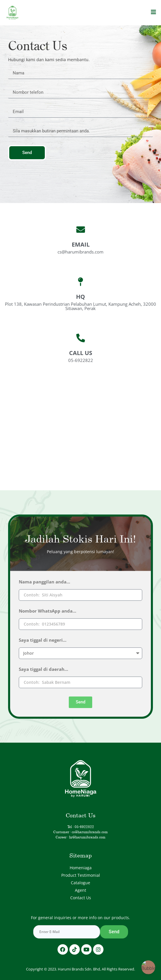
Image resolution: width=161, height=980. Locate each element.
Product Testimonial (81, 875)
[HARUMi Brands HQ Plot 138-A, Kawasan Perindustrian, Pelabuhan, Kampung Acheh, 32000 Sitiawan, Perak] (80, 424)
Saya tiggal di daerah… (44, 670)
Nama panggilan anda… (45, 582)
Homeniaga (81, 868)
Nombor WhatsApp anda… (48, 611)
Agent (80, 890)
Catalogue (80, 883)
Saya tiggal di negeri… (43, 640)
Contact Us (81, 898)
